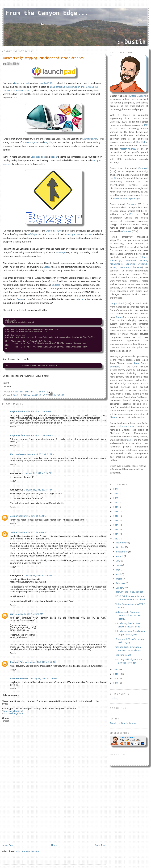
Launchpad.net (22, 83)
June (119, 565)
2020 (116, 502)
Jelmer (14, 516)
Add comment (11, 695)
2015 (116, 525)
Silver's (114, 417)
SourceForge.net (31, 142)
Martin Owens (18, 454)
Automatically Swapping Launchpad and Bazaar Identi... (128, 615)
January (120, 588)
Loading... (115, 698)
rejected (80, 299)
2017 (116, 516)
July (118, 561)
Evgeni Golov (17, 412)
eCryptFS (128, 214)
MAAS (113, 267)
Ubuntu (60, 395)
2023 (116, 493)
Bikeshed (26, 395)
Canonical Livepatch (137, 264)
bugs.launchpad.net (13, 711)
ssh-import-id (34, 234)
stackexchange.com (13, 713)
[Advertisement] (28, 820)
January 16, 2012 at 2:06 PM (40, 412)
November (122, 543)
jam (12, 614)
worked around (54, 231)
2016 (116, 521)
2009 (116, 678)
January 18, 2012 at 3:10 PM (43, 678)
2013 (116, 534)
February (121, 583)
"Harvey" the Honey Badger (129, 592)
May (118, 570)
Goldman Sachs (126, 426)
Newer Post (8, 845)
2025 (116, 489)
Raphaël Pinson (19, 662)
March (119, 579)
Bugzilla (48, 142)
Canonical (143, 168)
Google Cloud (117, 303)
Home (54, 845)
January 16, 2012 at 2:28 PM (41, 454)
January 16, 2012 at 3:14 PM (38, 490)
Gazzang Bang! (123, 655)
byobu (20, 299)
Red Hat (141, 142)
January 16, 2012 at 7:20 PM (38, 576)
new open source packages (126, 198)
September (122, 552)
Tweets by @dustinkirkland (124, 723)
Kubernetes (136, 267)
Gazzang (60, 252)
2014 (116, 530)
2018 (116, 511)
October (121, 547)
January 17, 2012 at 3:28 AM (29, 614)
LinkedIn (141, 96)
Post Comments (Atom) (28, 851)
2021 (116, 498)
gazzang (37, 395)
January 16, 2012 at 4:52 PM (33, 516)
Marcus (129, 440)
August (120, 556)
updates (56, 285)
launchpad (49, 395)
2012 (116, 539)
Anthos (120, 317)
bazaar (15, 395)
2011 (116, 669)
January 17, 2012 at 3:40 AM (42, 662)
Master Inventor (128, 149)
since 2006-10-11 (47, 83)
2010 (116, 674)
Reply (13, 426)
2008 (116, 683)
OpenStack (123, 267)
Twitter (132, 96)
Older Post (100, 845)
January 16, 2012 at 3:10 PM (38, 473)
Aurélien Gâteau (19, 678)
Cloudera (127, 231)
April (119, 574)
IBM (146, 125)
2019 (116, 507)
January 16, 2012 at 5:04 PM (33, 532)
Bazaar (54, 157)
